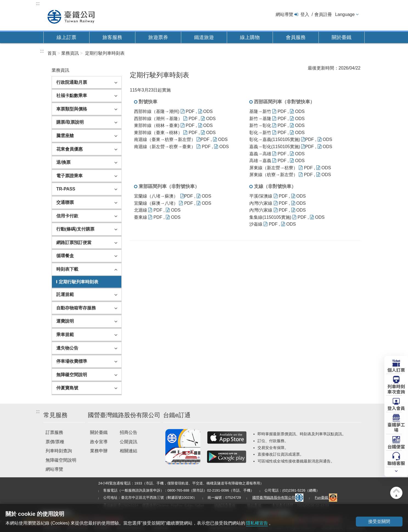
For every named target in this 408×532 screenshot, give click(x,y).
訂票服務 (54, 432)
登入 (305, 14)
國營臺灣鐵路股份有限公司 (278, 498)
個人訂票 (396, 370)
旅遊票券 (158, 37)
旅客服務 (112, 37)
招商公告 (128, 432)
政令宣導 (99, 442)
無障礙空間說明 (72, 375)
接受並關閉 (379, 521)
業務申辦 (99, 451)
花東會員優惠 (69, 149)
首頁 (52, 53)
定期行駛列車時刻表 (105, 53)
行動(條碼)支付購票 (75, 229)
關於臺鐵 (342, 37)
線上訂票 (66, 37)
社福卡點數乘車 (72, 95)
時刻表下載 (67, 269)
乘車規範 (65, 335)
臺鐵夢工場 (396, 427)
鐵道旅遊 (204, 37)
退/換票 (63, 162)
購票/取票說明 (70, 122)
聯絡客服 (396, 463)
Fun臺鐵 (326, 498)
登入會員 (396, 408)
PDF (187, 111)
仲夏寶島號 (67, 388)
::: (38, 3)
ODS (206, 111)
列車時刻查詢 (59, 451)
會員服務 (296, 37)
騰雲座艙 (65, 136)
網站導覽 (284, 14)
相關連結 (128, 451)
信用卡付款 (67, 216)
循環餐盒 (65, 256)
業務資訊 (70, 53)
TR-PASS (66, 189)
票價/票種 (55, 442)
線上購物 (250, 37)
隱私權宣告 (257, 523)
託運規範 (65, 294)
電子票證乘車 (69, 176)
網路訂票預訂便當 (74, 243)
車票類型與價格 (72, 109)
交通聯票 (65, 202)
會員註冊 (323, 14)
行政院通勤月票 (72, 82)
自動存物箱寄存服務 (76, 308)
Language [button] (345, 14)
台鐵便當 (396, 446)
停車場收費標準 (72, 361)
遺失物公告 (67, 348)
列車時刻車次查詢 (396, 389)
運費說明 (65, 321)
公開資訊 (128, 442)
